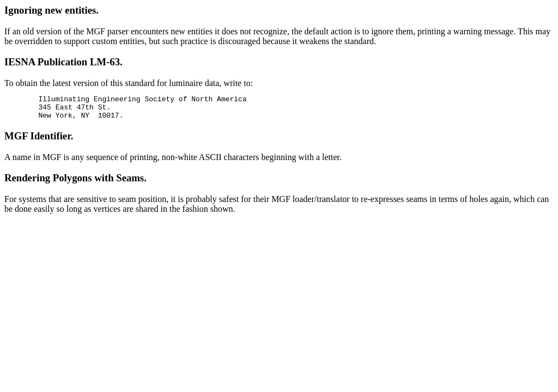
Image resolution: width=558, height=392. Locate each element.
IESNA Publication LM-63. (63, 62)
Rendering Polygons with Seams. (75, 183)
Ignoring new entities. (51, 10)
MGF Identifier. (39, 141)
